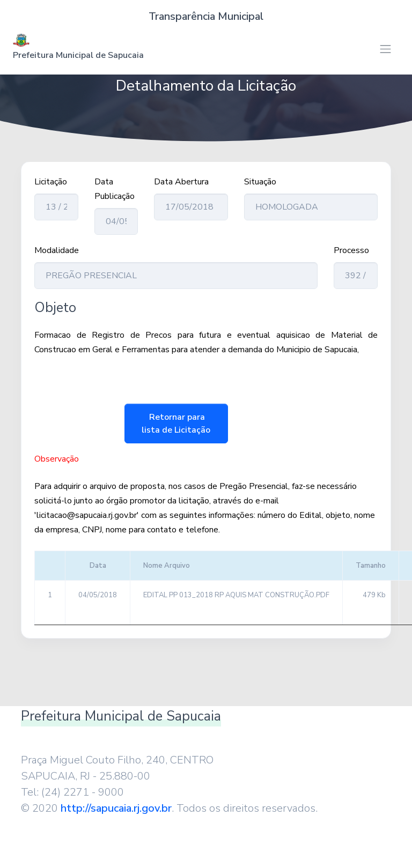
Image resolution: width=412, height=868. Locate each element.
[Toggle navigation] (385, 49)
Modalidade (57, 250)
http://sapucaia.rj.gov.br (116, 808)
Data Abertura (181, 182)
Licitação (51, 182)
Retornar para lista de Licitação (176, 424)
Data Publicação (115, 189)
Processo (351, 250)
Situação (260, 182)
